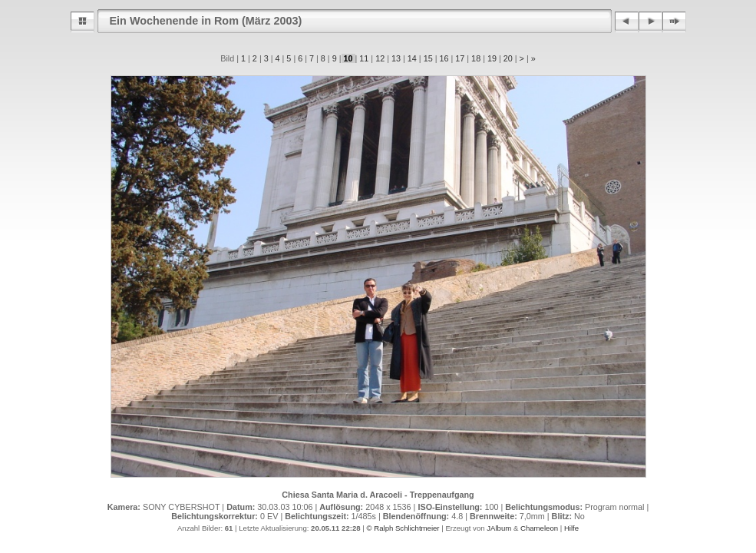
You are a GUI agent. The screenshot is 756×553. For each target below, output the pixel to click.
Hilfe (571, 528)
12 (380, 58)
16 (444, 58)
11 (364, 58)
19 (492, 58)
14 (412, 58)
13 (396, 58)
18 (476, 58)
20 (508, 58)
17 (460, 58)
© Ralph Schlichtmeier (403, 528)
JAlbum (499, 528)
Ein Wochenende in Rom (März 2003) (206, 21)
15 (428, 58)
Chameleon (539, 528)
